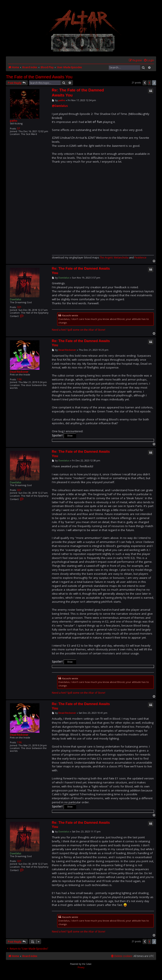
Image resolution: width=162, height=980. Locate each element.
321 (19, 307)
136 (19, 379)
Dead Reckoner (19, 372)
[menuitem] (149, 60)
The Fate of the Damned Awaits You (39, 77)
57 (19, 128)
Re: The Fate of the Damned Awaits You (78, 92)
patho (14, 121)
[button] (145, 83)
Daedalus (16, 299)
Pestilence (140, 258)
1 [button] (149, 83)
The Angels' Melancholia (114, 258)
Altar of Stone (97, 330)
